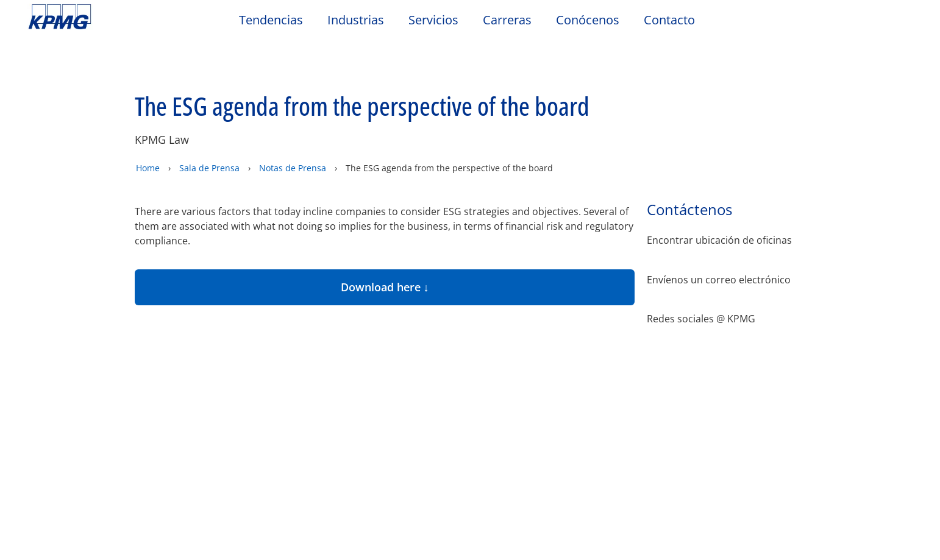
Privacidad (118, 336)
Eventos (324, 388)
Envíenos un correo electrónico (719, 237)
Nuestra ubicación (73, 411)
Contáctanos (200, 388)
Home (148, 125)
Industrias (356, 20)
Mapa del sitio (308, 336)
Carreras (507, 20)
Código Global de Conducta (206, 439)
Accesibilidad (208, 336)
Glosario (456, 336)
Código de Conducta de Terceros (84, 439)
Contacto (669, 20)
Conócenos (588, 20)
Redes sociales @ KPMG (701, 276)
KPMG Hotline (199, 411)
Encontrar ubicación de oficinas (719, 198)
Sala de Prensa (209, 125)
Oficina (49, 388)
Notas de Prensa (294, 125)
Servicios (433, 20)
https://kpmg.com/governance (448, 535)
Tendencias (271, 20)
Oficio (46, 336)
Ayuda (389, 336)
